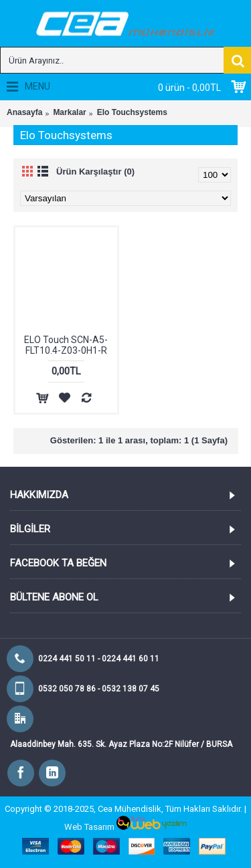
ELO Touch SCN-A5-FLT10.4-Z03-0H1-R (66, 345)
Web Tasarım (89, 827)
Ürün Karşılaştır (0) (95, 172)
